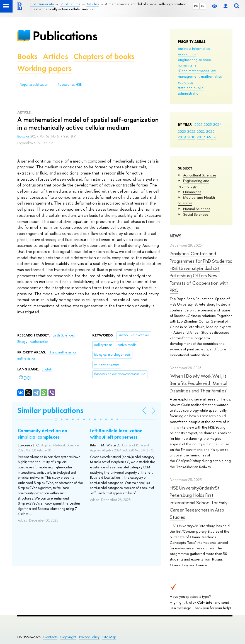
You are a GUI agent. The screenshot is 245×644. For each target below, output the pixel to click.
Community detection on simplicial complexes (43, 434)
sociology (186, 82)
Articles (55, 56)
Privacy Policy (89, 637)
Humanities (192, 192)
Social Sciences (196, 214)
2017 (201, 137)
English (47, 369)
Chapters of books (104, 56)
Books (27, 56)
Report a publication (34, 85)
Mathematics (39, 342)
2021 (201, 131)
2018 (191, 137)
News (176, 236)
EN (203, 6)
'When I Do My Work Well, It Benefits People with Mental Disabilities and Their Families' (198, 383)
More (211, 137)
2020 (210, 131)
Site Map (109, 637)
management (189, 76)
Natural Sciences (197, 209)
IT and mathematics (193, 71)
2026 (198, 124)
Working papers (44, 68)
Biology (23, 342)
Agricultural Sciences (200, 175)
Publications (65, 36)
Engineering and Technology (194, 183)
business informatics (194, 48)
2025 (208, 124)
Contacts (50, 637)
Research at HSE (70, 85)
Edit (230, 636)
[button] (56, 419)
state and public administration (191, 90)
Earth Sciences (64, 335)
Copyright (68, 637)
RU (196, 6)
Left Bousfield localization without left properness (116, 434)
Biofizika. (24, 136)
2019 (182, 137)
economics (187, 54)
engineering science (194, 60)
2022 (191, 131)
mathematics (211, 76)
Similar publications (50, 410)
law (213, 71)
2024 (217, 124)
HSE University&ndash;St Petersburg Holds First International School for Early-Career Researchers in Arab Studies (200, 502)
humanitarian (188, 65)
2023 (182, 131)
